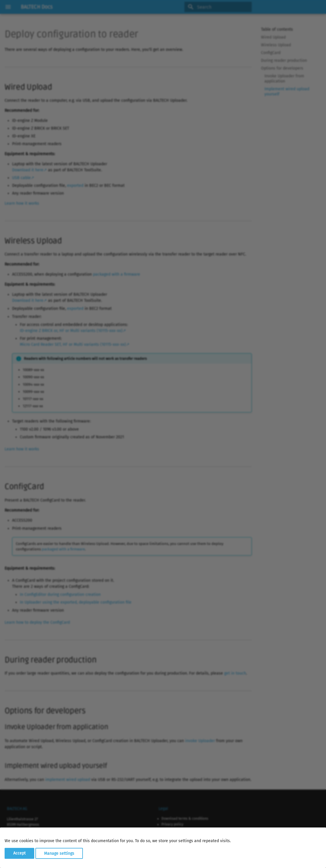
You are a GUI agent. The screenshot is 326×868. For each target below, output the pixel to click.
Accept (19, 853)
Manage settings (59, 853)
